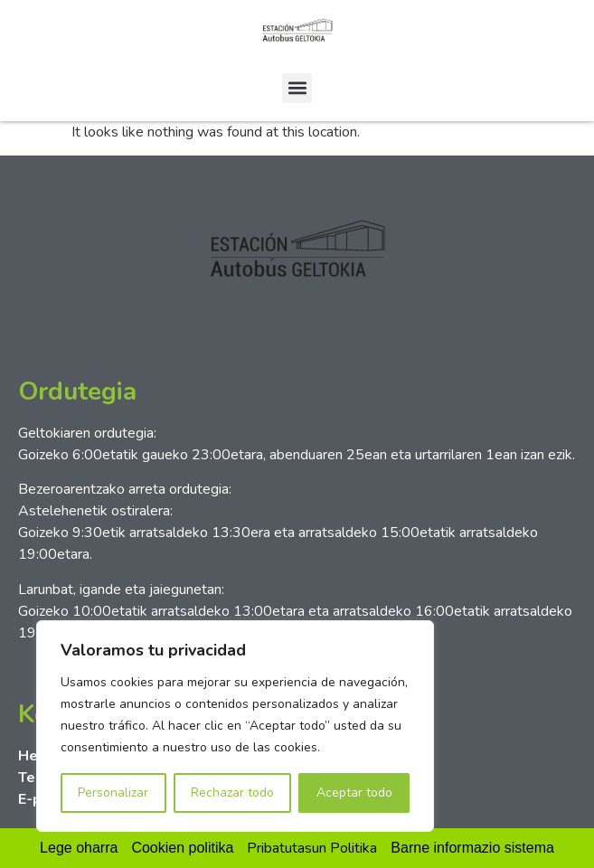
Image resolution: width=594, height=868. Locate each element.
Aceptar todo (354, 793)
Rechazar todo (232, 793)
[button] (297, 88)
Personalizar (113, 793)
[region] (235, 726)
